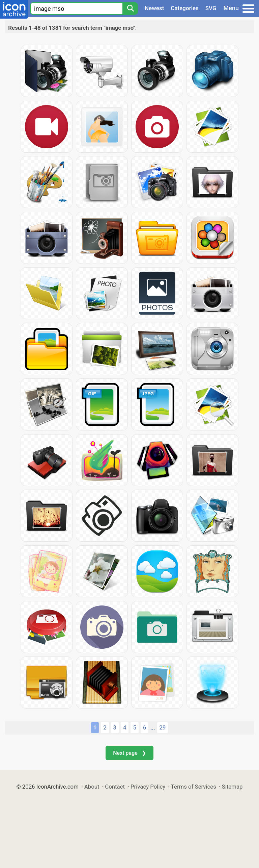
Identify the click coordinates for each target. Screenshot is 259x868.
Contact (115, 787)
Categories (185, 8)
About (92, 787)
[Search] (130, 8)
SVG (211, 8)
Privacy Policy (148, 787)
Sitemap (232, 787)
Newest (154, 8)
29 (163, 727)
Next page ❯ (129, 753)
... (153, 728)
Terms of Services (194, 787)
